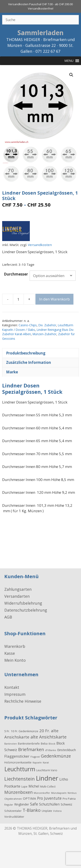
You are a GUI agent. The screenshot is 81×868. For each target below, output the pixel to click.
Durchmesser (16, 273)
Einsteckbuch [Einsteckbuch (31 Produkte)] (67, 749)
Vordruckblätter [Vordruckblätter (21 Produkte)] (14, 816)
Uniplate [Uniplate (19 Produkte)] (47, 810)
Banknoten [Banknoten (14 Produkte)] (11, 743)
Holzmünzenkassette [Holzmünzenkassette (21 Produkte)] (18, 762)
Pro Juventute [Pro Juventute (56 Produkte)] (49, 798)
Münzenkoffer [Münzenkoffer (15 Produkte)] (42, 792)
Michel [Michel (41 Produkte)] (34, 786)
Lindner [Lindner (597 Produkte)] (47, 778)
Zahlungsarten (18, 589)
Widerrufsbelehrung (23, 603)
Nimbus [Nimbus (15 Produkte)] (72, 792)
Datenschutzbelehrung (26, 610)
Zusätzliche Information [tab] (29, 362)
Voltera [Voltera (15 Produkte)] (57, 810)
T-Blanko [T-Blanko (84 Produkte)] (32, 810)
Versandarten (17, 596)
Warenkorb (15, 646)
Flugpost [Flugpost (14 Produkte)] (35, 756)
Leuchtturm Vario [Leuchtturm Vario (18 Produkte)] (47, 770)
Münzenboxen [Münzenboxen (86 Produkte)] (18, 792)
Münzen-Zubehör (44, 334)
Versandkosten (40, 244)
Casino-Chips (28, 325)
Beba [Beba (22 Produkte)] (44, 743)
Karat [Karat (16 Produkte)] (46, 762)
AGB (8, 617)
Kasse (10, 653)
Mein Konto (15, 660)
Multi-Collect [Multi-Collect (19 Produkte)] (48, 786)
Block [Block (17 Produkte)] (52, 743)
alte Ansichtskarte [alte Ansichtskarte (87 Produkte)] (48, 736)
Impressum (15, 694)
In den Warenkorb (54, 299)
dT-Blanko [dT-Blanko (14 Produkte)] (51, 750)
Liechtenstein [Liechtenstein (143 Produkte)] (20, 778)
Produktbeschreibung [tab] (26, 352)
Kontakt (12, 687)
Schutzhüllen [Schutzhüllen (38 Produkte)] (49, 804)
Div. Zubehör (47, 325)
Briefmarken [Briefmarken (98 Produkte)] (31, 749)
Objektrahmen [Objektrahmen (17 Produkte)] (13, 798)
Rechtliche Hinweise (23, 701)
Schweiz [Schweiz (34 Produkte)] (66, 804)
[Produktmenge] (18, 299)
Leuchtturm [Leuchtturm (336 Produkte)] (20, 769)
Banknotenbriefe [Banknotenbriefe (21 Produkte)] (29, 743)
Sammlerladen (40, 33)
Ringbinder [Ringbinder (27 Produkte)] (22, 804)
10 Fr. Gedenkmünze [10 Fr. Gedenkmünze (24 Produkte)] (25, 731)
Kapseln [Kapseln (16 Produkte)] (37, 762)
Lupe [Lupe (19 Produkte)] (24, 786)
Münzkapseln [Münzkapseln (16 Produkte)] (59, 792)
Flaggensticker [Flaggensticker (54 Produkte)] (17, 756)
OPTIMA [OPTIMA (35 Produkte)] (29, 798)
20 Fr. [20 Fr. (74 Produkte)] (45, 730)
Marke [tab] (12, 371)
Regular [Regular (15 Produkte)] (9, 804)
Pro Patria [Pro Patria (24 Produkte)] (69, 798)
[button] (71, 75)
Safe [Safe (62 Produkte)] (34, 804)
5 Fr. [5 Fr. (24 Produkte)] (7, 731)
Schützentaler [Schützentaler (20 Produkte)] (13, 810)
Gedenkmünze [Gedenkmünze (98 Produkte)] (56, 755)
